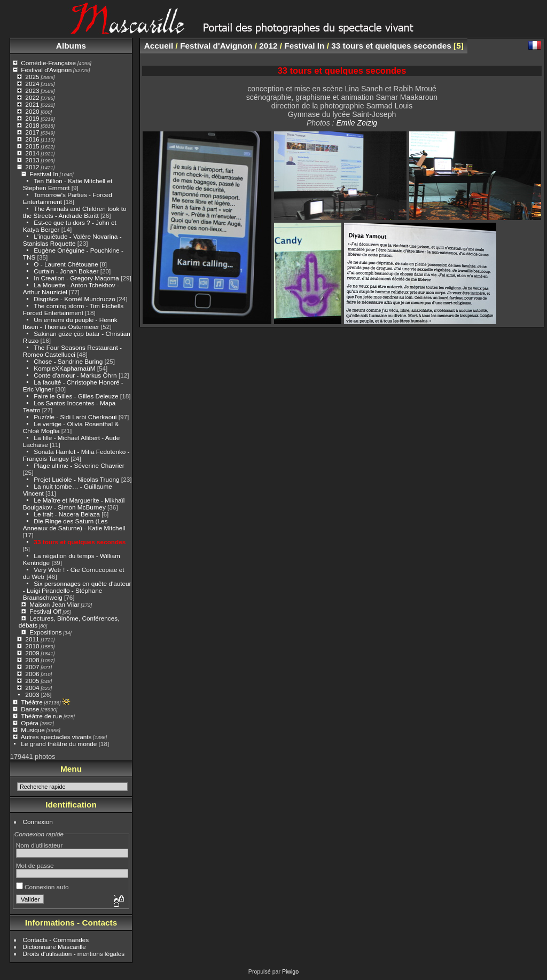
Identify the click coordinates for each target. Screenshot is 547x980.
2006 (32, 674)
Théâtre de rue (41, 716)
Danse (30, 709)
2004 (32, 688)
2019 (32, 118)
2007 (32, 667)
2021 (32, 104)
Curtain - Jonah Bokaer (66, 271)
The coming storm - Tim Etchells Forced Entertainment (73, 309)
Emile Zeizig (357, 123)
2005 (32, 681)
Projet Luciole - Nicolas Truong (76, 479)
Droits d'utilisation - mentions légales (74, 954)
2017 (32, 132)
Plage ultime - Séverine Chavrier (79, 465)
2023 (32, 91)
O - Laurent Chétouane (66, 264)
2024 (32, 84)
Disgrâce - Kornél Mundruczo (74, 299)
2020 (32, 111)
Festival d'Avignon (46, 70)
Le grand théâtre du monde (59, 744)
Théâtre (32, 702)
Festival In (44, 174)
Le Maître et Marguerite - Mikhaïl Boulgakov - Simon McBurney (74, 504)
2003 (32, 695)
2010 (32, 646)
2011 (32, 639)
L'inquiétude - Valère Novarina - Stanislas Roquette (72, 240)
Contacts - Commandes (56, 940)
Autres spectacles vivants (56, 737)
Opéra (30, 723)
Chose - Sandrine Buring (68, 361)
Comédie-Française (48, 63)
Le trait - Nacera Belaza (68, 514)
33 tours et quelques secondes (80, 542)
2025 (32, 77)
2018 (32, 125)
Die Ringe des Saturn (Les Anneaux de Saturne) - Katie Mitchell (74, 524)
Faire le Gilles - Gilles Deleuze (76, 396)
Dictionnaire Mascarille (54, 947)
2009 (32, 653)
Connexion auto (42, 887)
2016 (32, 139)
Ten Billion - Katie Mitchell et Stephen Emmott (68, 184)
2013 (32, 160)
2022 (32, 97)
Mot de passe (35, 865)
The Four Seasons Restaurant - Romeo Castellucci (72, 351)
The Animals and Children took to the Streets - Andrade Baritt (75, 212)
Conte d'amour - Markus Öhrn (75, 375)
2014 (32, 153)
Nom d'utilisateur (39, 845)
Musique (33, 730)
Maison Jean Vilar (54, 604)
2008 (32, 660)
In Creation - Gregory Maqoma (76, 278)
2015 (32, 146)
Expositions (45, 632)
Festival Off (45, 611)
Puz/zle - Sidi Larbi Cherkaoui (75, 417)
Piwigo (290, 971)
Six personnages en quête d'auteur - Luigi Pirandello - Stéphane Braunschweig (77, 590)
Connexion (38, 822)
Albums (71, 46)
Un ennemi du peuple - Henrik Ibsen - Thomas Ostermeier (70, 323)
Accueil (159, 46)
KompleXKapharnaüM (64, 368)
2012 (32, 167)
